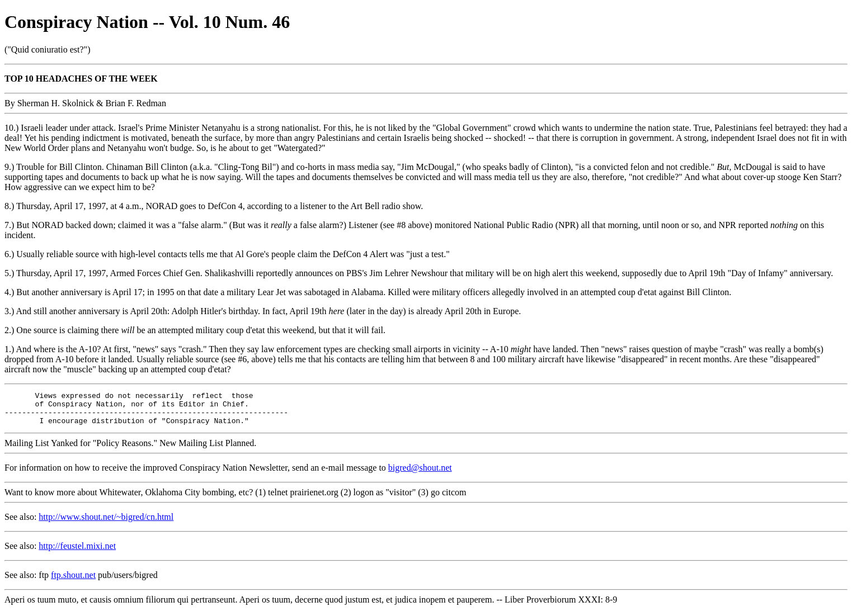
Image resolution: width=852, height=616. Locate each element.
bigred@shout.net (420, 474)
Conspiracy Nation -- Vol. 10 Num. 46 (147, 22)
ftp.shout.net (73, 582)
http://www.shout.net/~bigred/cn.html (106, 523)
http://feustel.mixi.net (77, 553)
